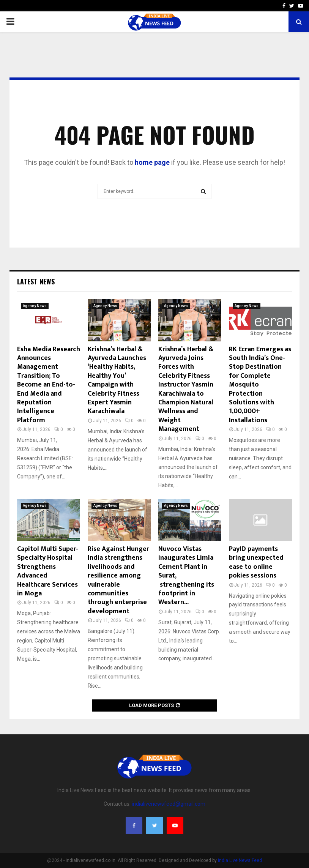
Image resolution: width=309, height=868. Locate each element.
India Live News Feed (240, 860)
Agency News (35, 306)
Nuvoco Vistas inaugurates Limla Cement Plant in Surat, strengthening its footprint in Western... (186, 576)
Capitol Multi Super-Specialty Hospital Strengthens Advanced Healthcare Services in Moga (48, 571)
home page (152, 162)
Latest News (36, 281)
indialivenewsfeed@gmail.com (169, 804)
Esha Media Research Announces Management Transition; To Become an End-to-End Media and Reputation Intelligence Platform (49, 385)
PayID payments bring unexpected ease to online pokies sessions (256, 562)
